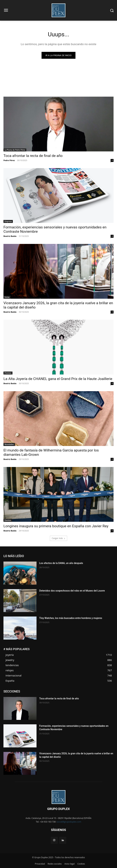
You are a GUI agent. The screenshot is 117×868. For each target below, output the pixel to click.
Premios (8, 373)
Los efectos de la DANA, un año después (61, 563)
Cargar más (58, 538)
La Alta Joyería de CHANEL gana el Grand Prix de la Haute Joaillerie (58, 379)
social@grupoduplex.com (69, 822)
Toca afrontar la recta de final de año (33, 156)
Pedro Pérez (9, 160)
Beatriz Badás (10, 236)
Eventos (8, 520)
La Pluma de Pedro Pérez (15, 150)
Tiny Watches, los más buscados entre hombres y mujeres (71, 618)
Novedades (9, 444)
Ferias (7, 297)
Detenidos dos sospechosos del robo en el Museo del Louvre (72, 591)
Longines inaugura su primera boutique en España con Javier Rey (56, 526)
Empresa (8, 221)
